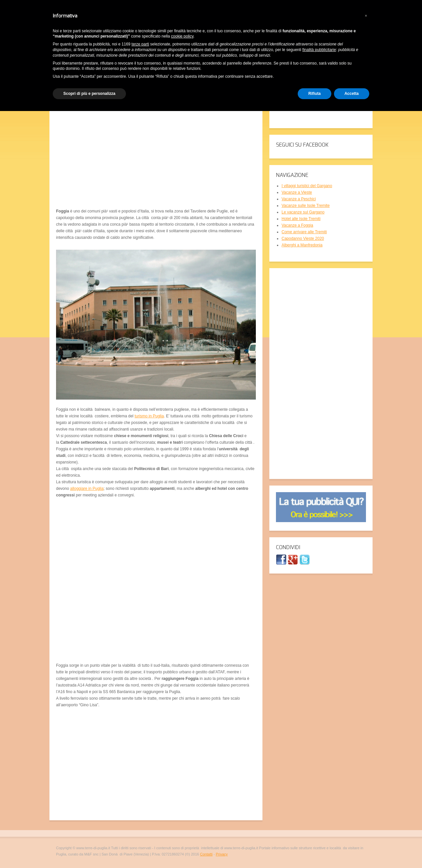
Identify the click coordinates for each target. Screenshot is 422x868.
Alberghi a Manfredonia (302, 245)
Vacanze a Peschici (299, 199)
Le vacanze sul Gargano (303, 212)
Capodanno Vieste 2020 (303, 238)
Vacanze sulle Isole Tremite (306, 206)
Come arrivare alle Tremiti (304, 232)
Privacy (222, 854)
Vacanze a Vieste (297, 192)
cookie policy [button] (182, 36)
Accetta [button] (352, 94)
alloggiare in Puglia (87, 489)
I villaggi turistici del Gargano (307, 186)
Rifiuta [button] (314, 94)
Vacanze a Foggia (297, 225)
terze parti (140, 44)
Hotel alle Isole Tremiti (301, 219)
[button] (366, 16)
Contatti (206, 854)
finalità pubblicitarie (319, 50)
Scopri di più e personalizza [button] (89, 94)
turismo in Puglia (149, 416)
